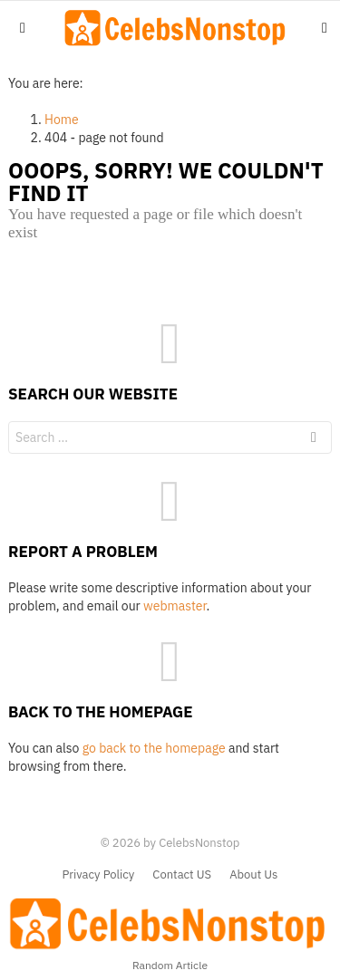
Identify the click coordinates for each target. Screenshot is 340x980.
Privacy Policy (99, 875)
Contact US (182, 875)
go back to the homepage (154, 748)
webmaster (175, 606)
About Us (253, 875)
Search (314, 440)
